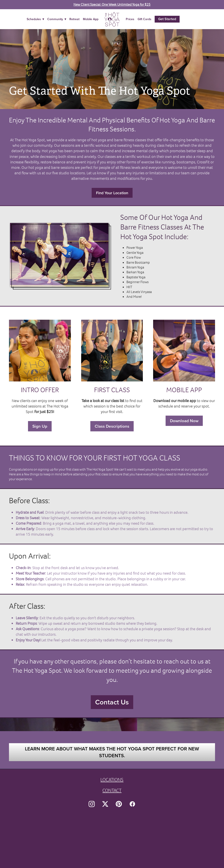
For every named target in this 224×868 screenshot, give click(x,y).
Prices (130, 19)
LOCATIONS (112, 780)
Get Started (167, 19)
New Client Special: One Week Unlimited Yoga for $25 (112, 4)
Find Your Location (112, 193)
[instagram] (92, 804)
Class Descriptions (112, 426)
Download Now (184, 421)
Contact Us (112, 702)
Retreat (74, 19)
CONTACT (112, 790)
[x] (105, 804)
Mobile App (91, 19)
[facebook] (132, 804)
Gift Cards (144, 19)
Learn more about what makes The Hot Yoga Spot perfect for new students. (112, 752)
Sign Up (40, 426)
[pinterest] (119, 804)
